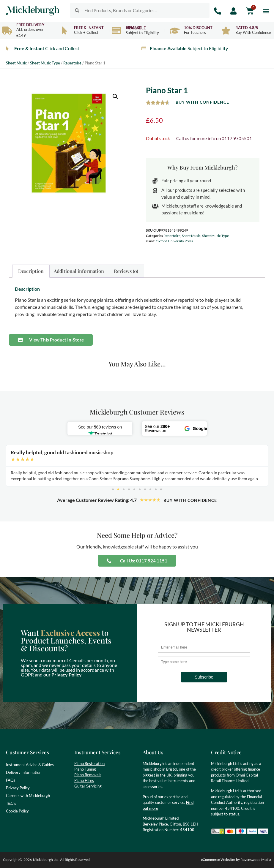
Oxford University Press (174, 241)
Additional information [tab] (79, 271)
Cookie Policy (17, 811)
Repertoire (72, 63)
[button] (266, 11)
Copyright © (13, 860)
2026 (28, 860)
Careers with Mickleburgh (28, 796)
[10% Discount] (175, 30)
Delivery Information (24, 772)
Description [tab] (31, 271)
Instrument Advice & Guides (30, 765)
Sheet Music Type (45, 63)
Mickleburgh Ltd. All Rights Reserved (61, 860)
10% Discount (198, 28)
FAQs (11, 780)
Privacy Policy (67, 675)
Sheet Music (16, 63)
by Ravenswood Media (236, 860)
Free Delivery (30, 25)
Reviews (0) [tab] (126, 271)
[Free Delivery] (7, 30)
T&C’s (11, 803)
